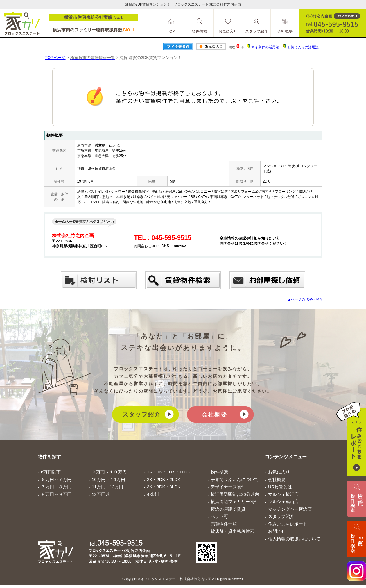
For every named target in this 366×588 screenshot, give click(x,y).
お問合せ (277, 531)
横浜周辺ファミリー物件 (235, 502)
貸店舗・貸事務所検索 (232, 531)
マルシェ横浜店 (283, 494)
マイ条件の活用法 (265, 47)
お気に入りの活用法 (303, 47)
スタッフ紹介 (141, 414)
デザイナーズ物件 (228, 487)
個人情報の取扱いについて (294, 539)
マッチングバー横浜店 (290, 509)
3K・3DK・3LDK (164, 487)
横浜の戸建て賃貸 (228, 509)
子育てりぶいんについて (235, 479)
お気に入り (279, 472)
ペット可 (219, 516)
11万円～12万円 (107, 487)
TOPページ (55, 58)
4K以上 (154, 494)
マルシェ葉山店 (283, 502)
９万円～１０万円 (109, 472)
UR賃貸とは (280, 487)
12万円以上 (103, 494)
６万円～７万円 (56, 479)
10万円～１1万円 (108, 479)
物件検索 (219, 472)
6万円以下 (51, 472)
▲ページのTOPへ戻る (305, 299)
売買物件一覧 (224, 524)
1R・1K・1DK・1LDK (169, 472)
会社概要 (214, 414)
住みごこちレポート (288, 524)
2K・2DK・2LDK (164, 479)
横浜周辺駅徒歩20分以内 (235, 494)
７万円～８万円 (56, 487)
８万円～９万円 (56, 494)
